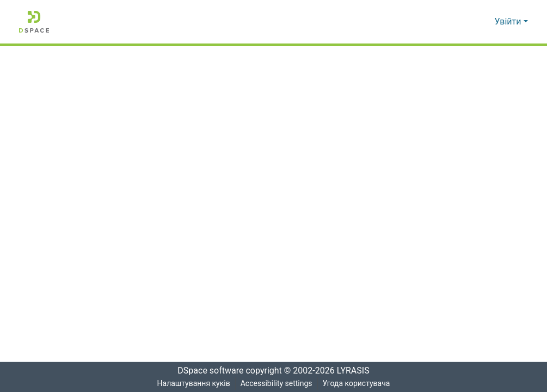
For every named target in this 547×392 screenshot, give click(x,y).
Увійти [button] (509, 22)
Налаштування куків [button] (193, 384)
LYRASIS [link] (356, 371)
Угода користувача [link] (357, 384)
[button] (34, 22)
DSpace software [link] (207, 371)
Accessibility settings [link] (276, 384)
